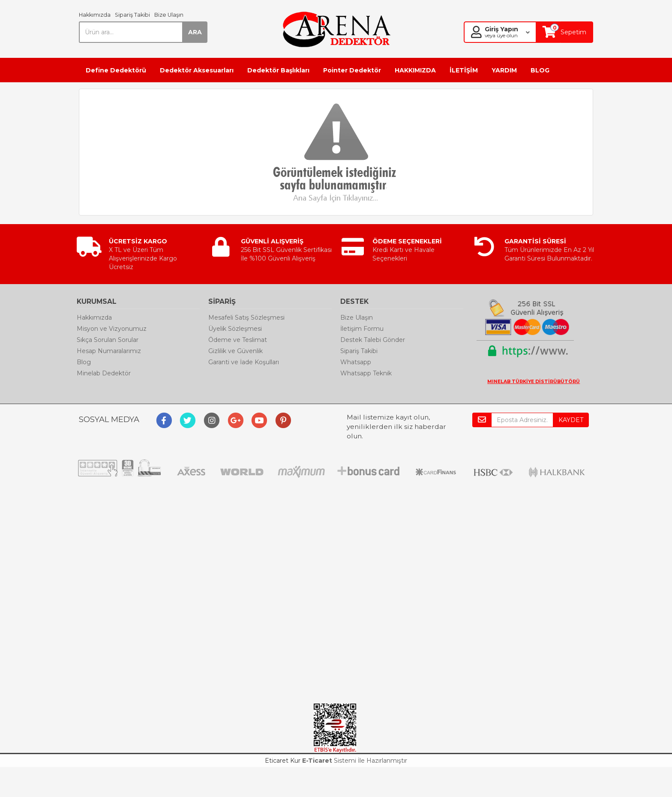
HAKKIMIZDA (415, 70)
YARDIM (504, 70)
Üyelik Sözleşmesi (235, 329)
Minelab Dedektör (104, 373)
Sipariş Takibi (132, 15)
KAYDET (571, 420)
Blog (84, 362)
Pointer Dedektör (352, 70)
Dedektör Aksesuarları (197, 70)
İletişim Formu (362, 329)
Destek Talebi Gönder (373, 340)
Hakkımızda (95, 15)
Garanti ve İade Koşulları (244, 362)
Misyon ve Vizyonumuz (112, 329)
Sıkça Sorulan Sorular (108, 340)
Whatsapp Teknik (366, 373)
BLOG (540, 70)
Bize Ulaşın (169, 15)
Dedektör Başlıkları (278, 70)
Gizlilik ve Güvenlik (235, 351)
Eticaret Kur (283, 761)
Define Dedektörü (116, 70)
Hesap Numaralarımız (109, 351)
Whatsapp (356, 362)
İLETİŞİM (464, 70)
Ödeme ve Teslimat (238, 340)
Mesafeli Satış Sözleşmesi (246, 318)
